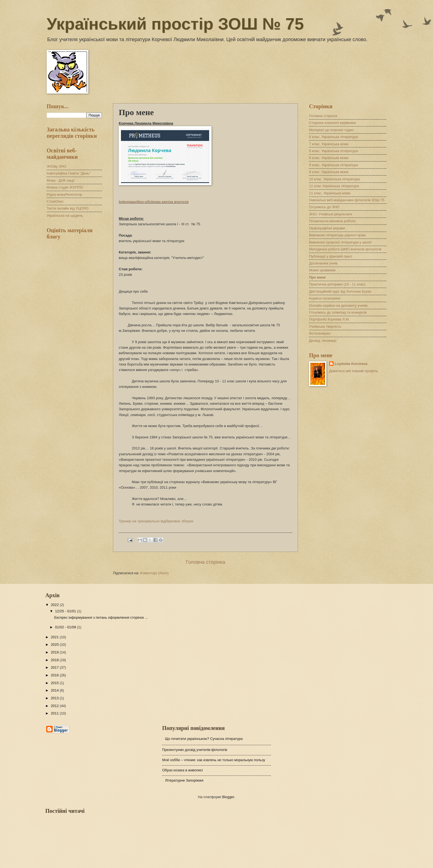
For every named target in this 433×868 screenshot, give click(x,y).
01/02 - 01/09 (66, 627)
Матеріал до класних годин (331, 130)
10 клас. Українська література (334, 179)
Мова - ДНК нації (61, 180)
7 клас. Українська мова (329, 144)
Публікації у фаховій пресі (331, 256)
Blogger (228, 797)
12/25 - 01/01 (66, 611)
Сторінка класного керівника (332, 123)
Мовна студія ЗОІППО (65, 187)
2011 (55, 713)
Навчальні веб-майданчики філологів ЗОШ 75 (347, 200)
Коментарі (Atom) (155, 573)
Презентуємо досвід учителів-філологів (195, 750)
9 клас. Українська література (333, 165)
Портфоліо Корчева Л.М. (329, 319)
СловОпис (55, 201)
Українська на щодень (65, 215)
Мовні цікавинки (322, 270)
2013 (55, 698)
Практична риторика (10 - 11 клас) (337, 284)
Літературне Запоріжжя (184, 780)
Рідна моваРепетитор (64, 194)
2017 (55, 667)
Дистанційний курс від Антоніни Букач (340, 291)
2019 (55, 652)
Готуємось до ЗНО (324, 207)
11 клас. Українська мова (330, 193)
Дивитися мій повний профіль (354, 371)
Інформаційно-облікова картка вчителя (154, 202)
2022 (55, 605)
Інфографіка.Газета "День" (69, 173)
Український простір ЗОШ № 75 (175, 24)
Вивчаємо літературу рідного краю (337, 235)
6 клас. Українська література (333, 137)
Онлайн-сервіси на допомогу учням (338, 305)
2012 (55, 706)
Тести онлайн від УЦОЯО (68, 208)
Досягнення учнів (323, 263)
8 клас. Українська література (333, 151)
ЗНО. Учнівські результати (331, 214)
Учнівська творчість (325, 326)
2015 (55, 683)
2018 (55, 660)
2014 (55, 690)
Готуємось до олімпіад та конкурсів (338, 312)
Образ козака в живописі (182, 770)
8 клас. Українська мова (329, 158)
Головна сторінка (206, 562)
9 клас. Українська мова (329, 172)
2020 (55, 645)
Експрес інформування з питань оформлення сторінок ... (101, 617)
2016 (55, 675)
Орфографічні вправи (327, 228)
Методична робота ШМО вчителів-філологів (345, 249)
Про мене (317, 277)
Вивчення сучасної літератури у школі (340, 242)
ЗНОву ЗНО (56, 166)
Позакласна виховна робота (332, 221)
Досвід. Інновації (323, 341)
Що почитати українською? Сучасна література (204, 739)
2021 (55, 637)
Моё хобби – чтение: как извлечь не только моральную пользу (214, 760)
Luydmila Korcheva (351, 364)
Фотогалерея (320, 333)
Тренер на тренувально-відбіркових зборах (156, 521)
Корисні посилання (325, 298)
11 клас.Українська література (334, 186)
